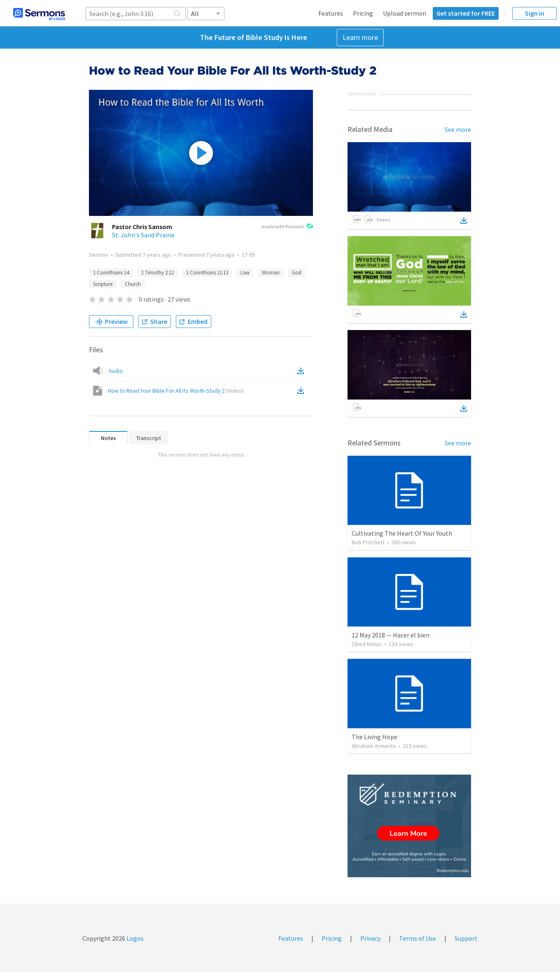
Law (245, 273)
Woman (271, 273)
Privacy (370, 938)
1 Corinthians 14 (111, 273)
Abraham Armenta (374, 746)
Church (133, 284)
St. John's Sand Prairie (143, 235)
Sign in (535, 13)
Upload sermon (405, 13)
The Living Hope (374, 737)
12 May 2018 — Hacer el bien (391, 635)
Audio (116, 371)
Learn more (360, 37)
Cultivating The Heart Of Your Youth (402, 533)
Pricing (363, 13)
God (297, 273)
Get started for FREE (466, 13)
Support (466, 938)
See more (458, 129)
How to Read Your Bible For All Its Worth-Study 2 (176, 391)
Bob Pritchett (368, 542)
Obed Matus (367, 644)
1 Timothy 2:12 (157, 273)
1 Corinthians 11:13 (207, 273)
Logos (134, 938)
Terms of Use (418, 938)
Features (331, 13)
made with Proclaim (287, 227)
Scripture (103, 284)
